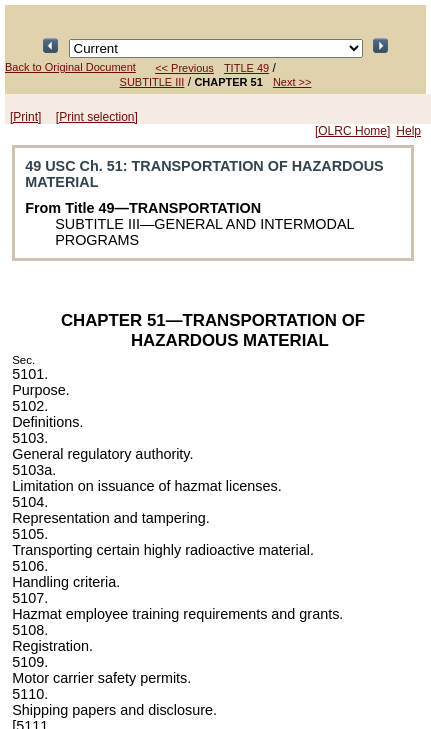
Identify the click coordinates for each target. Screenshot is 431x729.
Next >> (292, 82)
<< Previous (184, 68)
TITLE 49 (246, 68)
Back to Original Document (70, 67)
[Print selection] (97, 117)
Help (408, 131)
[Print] (25, 117)
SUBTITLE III (152, 82)
